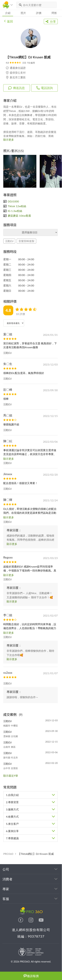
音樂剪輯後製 (26, 241)
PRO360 (8, 854)
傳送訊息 (17, 88)
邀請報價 (31, 976)
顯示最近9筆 (11, 776)
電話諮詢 (44, 88)
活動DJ (9, 241)
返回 (9, 21)
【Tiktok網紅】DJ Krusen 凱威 (36, 854)
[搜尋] (20, 5)
